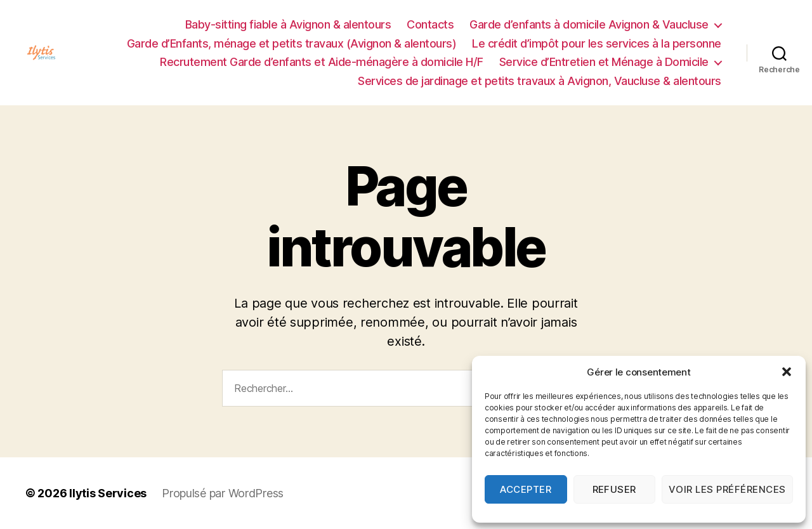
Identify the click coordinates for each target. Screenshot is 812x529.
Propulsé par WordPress (223, 493)
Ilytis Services (108, 493)
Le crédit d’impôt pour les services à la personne (597, 43)
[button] (787, 372)
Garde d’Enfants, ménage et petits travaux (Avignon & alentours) (292, 43)
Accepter (526, 489)
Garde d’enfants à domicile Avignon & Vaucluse (589, 24)
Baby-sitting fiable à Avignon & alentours (288, 24)
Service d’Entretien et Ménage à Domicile (604, 62)
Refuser (615, 489)
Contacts (430, 24)
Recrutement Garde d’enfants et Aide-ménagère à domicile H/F (322, 62)
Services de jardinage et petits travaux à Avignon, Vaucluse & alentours (540, 81)
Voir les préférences (727, 489)
